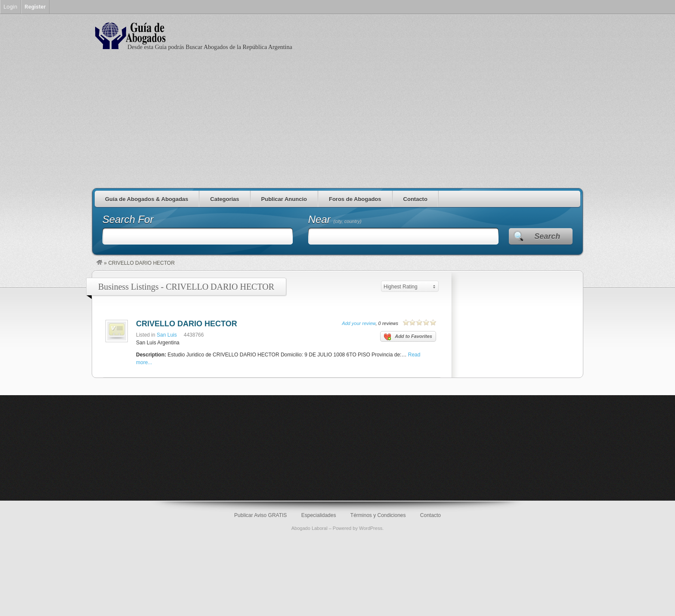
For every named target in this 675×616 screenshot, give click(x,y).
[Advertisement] (337, 124)
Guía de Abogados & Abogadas (147, 199)
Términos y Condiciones (378, 515)
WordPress (371, 528)
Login (10, 7)
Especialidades (319, 515)
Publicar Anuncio (284, 199)
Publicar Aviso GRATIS (260, 515)
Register (35, 7)
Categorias (224, 199)
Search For (128, 219)
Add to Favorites (408, 337)
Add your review (359, 323)
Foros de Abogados (355, 199)
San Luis (167, 335)
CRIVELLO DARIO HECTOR (187, 324)
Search (547, 236)
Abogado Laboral (310, 528)
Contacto (415, 199)
